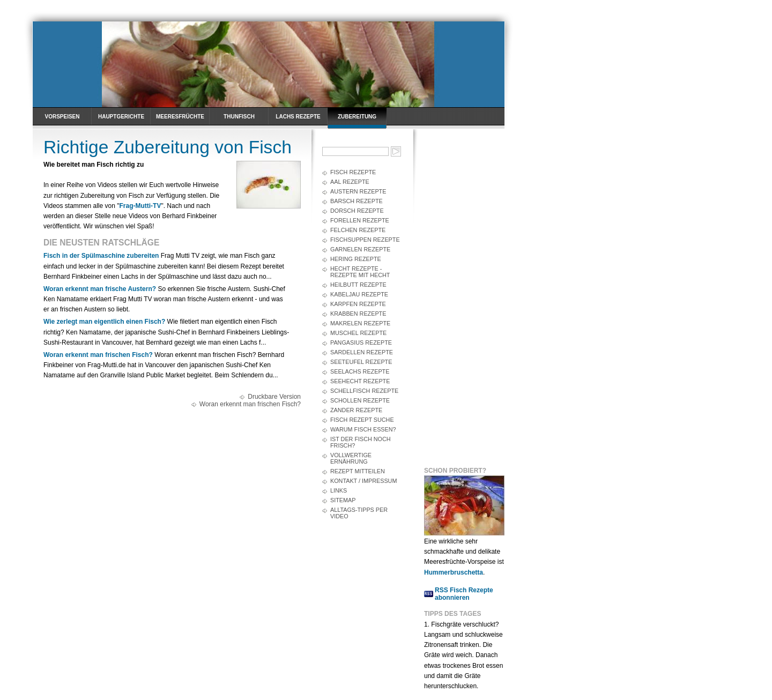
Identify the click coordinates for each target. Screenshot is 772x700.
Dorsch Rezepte (357, 211)
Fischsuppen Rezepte (365, 240)
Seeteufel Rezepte (361, 362)
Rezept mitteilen (358, 471)
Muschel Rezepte (358, 333)
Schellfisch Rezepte (364, 391)
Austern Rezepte (358, 191)
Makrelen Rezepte (360, 323)
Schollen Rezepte (360, 400)
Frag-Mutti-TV (140, 206)
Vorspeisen (62, 117)
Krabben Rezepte (358, 314)
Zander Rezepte (356, 410)
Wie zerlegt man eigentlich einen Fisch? (104, 322)
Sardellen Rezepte (362, 352)
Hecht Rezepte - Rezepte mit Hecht (360, 272)
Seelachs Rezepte (360, 371)
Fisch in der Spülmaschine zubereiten (101, 256)
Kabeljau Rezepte (359, 294)
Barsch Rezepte (357, 201)
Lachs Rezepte (298, 117)
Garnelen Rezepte (360, 249)
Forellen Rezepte (360, 220)
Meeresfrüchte (180, 117)
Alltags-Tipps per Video (359, 513)
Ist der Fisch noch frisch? (361, 442)
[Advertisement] (467, 295)
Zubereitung (357, 117)
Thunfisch (239, 117)
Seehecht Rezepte (360, 381)
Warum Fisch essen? (363, 429)
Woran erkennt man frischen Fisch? (98, 355)
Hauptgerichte (121, 117)
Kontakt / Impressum (363, 481)
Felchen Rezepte (358, 230)
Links (339, 490)
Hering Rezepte (356, 259)
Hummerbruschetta (454, 572)
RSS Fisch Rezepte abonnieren (464, 594)
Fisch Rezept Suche (362, 420)
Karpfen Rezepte (358, 304)
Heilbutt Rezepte (358, 285)
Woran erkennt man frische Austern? (100, 289)
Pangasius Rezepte (361, 342)
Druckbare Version (274, 397)
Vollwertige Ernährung (351, 458)
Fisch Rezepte (353, 172)
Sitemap (343, 500)
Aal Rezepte (350, 182)
